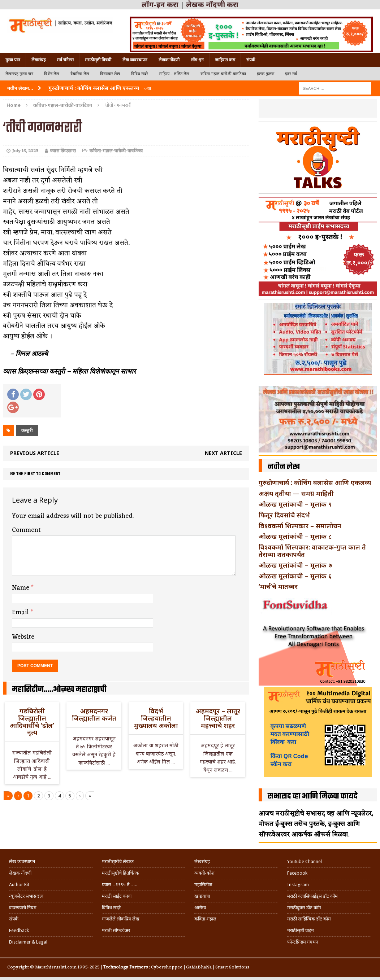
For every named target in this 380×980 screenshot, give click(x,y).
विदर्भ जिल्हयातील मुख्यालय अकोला (156, 718)
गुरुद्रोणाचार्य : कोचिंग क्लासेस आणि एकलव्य (315, 482)
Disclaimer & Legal (28, 942)
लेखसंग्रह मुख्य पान (19, 74)
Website (23, 637)
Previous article (35, 453)
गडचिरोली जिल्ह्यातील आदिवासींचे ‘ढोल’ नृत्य (32, 721)
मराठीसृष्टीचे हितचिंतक (120, 873)
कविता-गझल (205, 919)
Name (21, 588)
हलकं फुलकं (265, 74)
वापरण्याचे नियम (23, 908)
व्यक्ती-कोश (204, 873)
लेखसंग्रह (38, 60)
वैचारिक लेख (80, 74)
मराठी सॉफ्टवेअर (116, 930)
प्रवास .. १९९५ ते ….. (120, 885)
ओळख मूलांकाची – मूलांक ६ (295, 576)
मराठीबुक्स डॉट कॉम (304, 908)
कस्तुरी (27, 430)
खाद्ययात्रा (202, 896)
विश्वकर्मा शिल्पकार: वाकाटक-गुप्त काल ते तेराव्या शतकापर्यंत (312, 551)
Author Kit (19, 885)
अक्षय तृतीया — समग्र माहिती (296, 493)
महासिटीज (203, 885)
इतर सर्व (291, 74)
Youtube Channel (305, 861)
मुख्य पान (13, 60)
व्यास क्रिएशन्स (63, 151)
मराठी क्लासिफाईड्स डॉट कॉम (312, 896)
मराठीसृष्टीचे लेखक (118, 861)
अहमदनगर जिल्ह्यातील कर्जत (94, 714)
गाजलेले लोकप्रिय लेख (121, 919)
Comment (26, 530)
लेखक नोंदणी (169, 60)
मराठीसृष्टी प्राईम (301, 930)
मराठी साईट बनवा (117, 896)
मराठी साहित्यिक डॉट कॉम (309, 919)
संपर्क (251, 60)
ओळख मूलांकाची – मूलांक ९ (295, 504)
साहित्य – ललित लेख (174, 74)
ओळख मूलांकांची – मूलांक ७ (295, 565)
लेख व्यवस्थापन (135, 60)
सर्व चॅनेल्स (65, 60)
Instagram (298, 885)
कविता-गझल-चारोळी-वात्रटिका (223, 74)
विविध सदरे (140, 74)
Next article (223, 453)
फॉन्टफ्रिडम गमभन (303, 942)
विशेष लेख (52, 74)
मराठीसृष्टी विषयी (98, 60)
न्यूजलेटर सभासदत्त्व (26, 896)
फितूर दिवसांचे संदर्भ (284, 515)
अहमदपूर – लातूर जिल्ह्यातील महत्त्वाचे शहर (218, 718)
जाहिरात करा (225, 60)
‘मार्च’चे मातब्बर (278, 586)
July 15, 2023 (25, 151)
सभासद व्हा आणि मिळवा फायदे (313, 796)
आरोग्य (200, 908)
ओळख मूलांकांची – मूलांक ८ (295, 536)
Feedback (19, 930)
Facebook (297, 873)
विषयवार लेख (110, 74)
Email (21, 612)
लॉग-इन (197, 60)
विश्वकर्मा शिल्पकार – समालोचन (300, 526)
